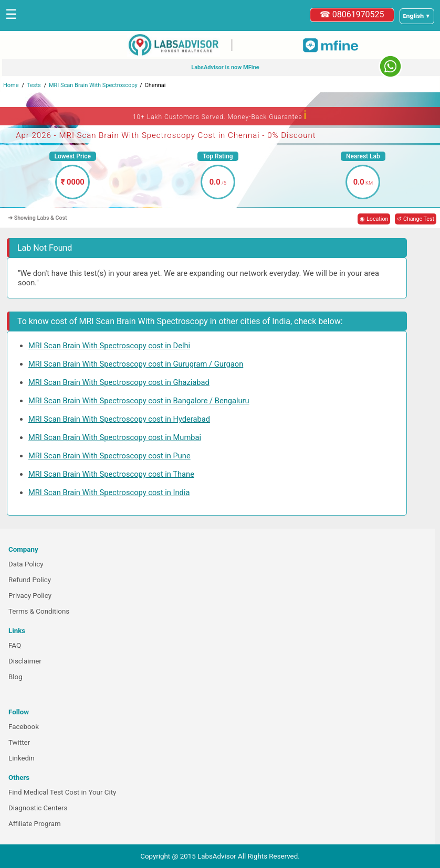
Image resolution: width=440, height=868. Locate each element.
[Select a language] (417, 16)
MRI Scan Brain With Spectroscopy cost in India (109, 492)
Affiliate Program (35, 824)
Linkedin (22, 758)
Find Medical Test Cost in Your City (62, 792)
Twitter (19, 742)
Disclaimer (25, 661)
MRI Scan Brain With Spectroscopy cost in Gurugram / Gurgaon (136, 364)
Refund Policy (30, 580)
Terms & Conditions (39, 611)
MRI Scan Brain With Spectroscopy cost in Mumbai (115, 437)
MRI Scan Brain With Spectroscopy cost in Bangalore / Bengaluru (139, 401)
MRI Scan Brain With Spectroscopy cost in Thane (111, 474)
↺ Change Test (416, 219)
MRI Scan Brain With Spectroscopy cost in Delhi (109, 346)
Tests (34, 85)
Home (11, 85)
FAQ (15, 645)
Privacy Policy (30, 596)
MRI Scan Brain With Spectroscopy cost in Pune (109, 456)
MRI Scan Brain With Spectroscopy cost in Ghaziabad (119, 382)
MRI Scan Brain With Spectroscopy (93, 85)
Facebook (24, 727)
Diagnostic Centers (38, 808)
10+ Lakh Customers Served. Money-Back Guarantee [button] (220, 115)
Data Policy (26, 564)
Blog (15, 677)
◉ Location (374, 219)
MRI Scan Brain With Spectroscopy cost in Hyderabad (119, 419)
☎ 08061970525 (352, 14)
